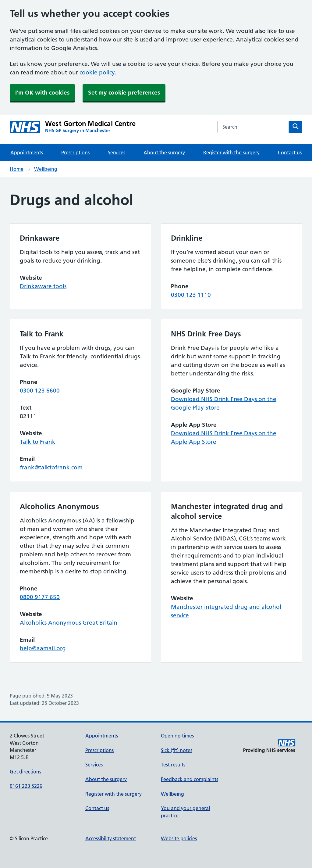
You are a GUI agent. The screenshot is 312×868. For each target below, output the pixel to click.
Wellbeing (46, 169)
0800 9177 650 (40, 597)
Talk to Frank (38, 442)
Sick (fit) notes (177, 750)
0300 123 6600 (40, 391)
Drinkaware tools (43, 286)
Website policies (179, 838)
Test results (173, 765)
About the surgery (164, 152)
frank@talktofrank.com (51, 467)
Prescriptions (75, 152)
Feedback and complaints (190, 779)
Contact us (290, 152)
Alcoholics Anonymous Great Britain (69, 623)
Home (17, 169)
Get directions (25, 772)
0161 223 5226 (26, 786)
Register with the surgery (231, 152)
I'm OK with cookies (42, 93)
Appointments (27, 152)
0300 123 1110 (191, 295)
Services (117, 152)
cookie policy (97, 72)
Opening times (177, 736)
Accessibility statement (111, 838)
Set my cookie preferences (124, 93)
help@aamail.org (43, 648)
